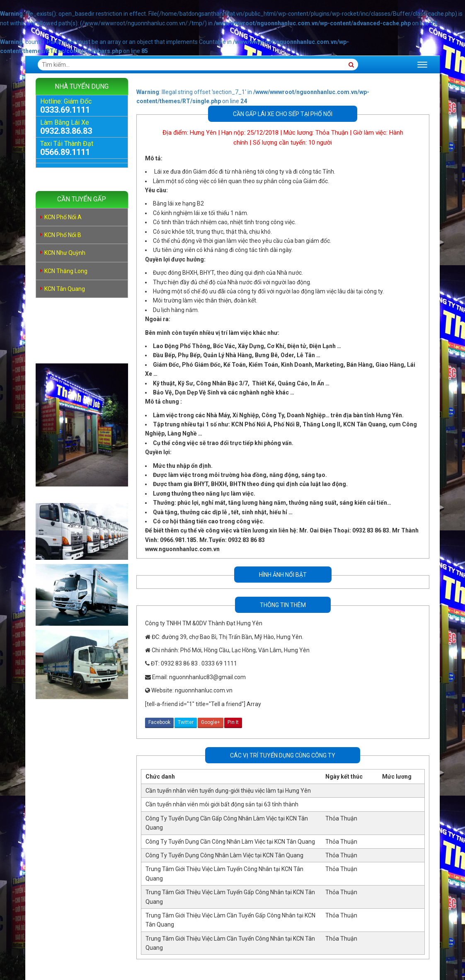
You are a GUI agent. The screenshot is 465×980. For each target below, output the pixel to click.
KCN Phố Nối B (63, 235)
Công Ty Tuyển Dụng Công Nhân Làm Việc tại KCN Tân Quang (224, 855)
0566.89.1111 (65, 152)
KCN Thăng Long (66, 271)
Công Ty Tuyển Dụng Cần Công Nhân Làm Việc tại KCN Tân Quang (230, 842)
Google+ (211, 722)
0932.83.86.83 (66, 131)
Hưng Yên (203, 133)
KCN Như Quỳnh (65, 253)
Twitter (186, 722)
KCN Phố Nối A (63, 217)
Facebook (159, 722)
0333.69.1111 (65, 110)
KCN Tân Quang (65, 289)
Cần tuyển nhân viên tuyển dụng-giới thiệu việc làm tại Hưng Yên (228, 791)
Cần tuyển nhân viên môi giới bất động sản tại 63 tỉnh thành (222, 804)
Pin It (233, 722)
